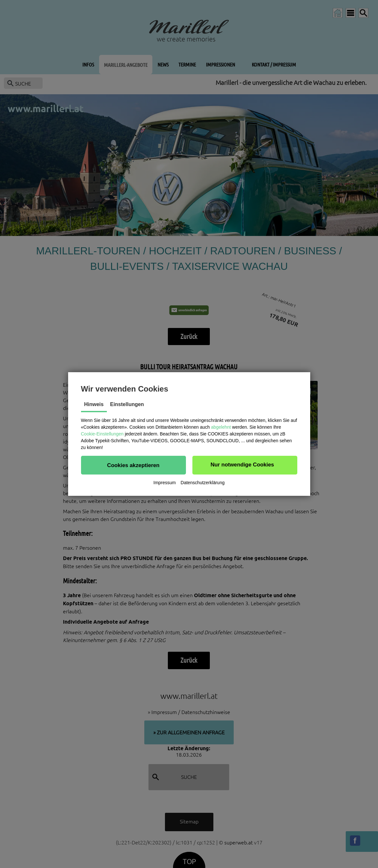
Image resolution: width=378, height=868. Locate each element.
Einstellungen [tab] (127, 404)
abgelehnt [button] (221, 427)
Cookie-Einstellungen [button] (102, 434)
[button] (133, 465)
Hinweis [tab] (94, 404)
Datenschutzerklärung (203, 483)
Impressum (164, 483)
